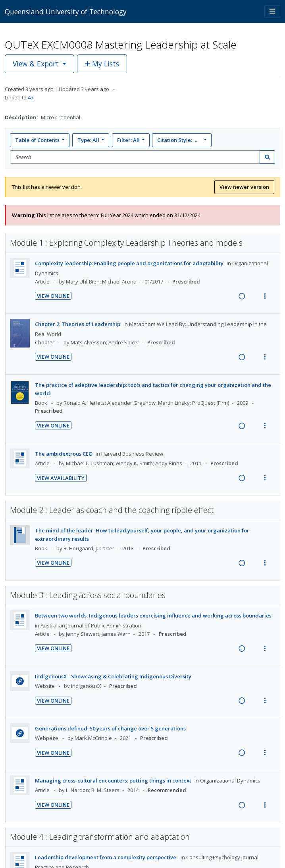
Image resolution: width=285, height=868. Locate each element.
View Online (53, 296)
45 (31, 97)
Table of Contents (38, 140)
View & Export (37, 64)
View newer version (244, 187)
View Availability (61, 478)
